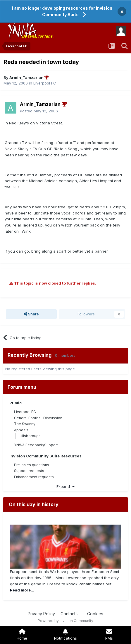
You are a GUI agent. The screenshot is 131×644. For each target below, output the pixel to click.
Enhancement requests (34, 477)
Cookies (95, 614)
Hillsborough (30, 436)
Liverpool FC (45, 83)
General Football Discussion (38, 418)
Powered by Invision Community (65, 621)
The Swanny (25, 424)
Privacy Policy (41, 614)
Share (31, 314)
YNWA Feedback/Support (36, 445)
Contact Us (71, 614)
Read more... (22, 590)
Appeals (21, 430)
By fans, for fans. (38, 36)
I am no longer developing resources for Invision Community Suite (62, 11)
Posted (39, 111)
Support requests (29, 471)
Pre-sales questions (32, 465)
